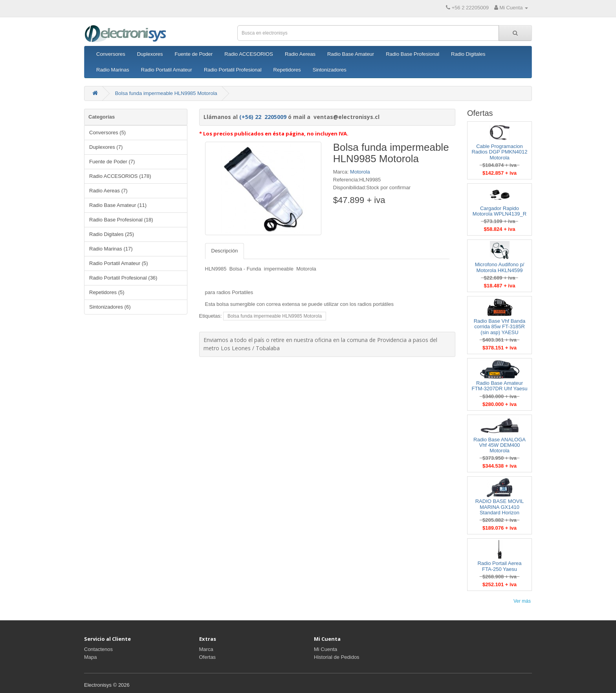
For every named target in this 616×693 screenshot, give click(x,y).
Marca (206, 649)
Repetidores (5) (107, 292)
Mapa (91, 657)
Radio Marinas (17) (111, 249)
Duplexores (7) (106, 147)
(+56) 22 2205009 (263, 117)
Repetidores (287, 70)
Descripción (225, 251)
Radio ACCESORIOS (249, 54)
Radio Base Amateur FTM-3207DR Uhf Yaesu (500, 386)
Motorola (360, 172)
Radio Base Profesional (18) (121, 220)
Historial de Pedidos (337, 657)
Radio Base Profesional (412, 54)
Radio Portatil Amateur (167, 70)
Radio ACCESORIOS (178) (120, 176)
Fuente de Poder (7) (112, 162)
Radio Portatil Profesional (233, 70)
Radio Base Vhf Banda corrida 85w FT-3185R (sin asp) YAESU (500, 327)
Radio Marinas (113, 70)
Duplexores (150, 54)
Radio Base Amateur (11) (118, 205)
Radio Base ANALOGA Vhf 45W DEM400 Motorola (500, 445)
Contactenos (98, 649)
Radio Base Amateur (351, 54)
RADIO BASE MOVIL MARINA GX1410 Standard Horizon (500, 507)
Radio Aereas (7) (108, 191)
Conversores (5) (107, 133)
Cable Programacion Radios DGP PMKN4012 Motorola (499, 152)
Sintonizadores (330, 70)
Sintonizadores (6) (110, 307)
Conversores (111, 54)
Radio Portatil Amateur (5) (119, 263)
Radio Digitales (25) (112, 234)
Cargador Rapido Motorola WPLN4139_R (500, 211)
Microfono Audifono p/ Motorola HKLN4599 (500, 267)
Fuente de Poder (193, 54)
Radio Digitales (468, 54)
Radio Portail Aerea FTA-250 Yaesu (499, 566)
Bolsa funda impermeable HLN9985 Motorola (166, 93)
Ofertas (208, 657)
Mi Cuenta (325, 649)
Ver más (522, 601)
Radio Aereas (300, 54)
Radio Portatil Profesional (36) (123, 278)
